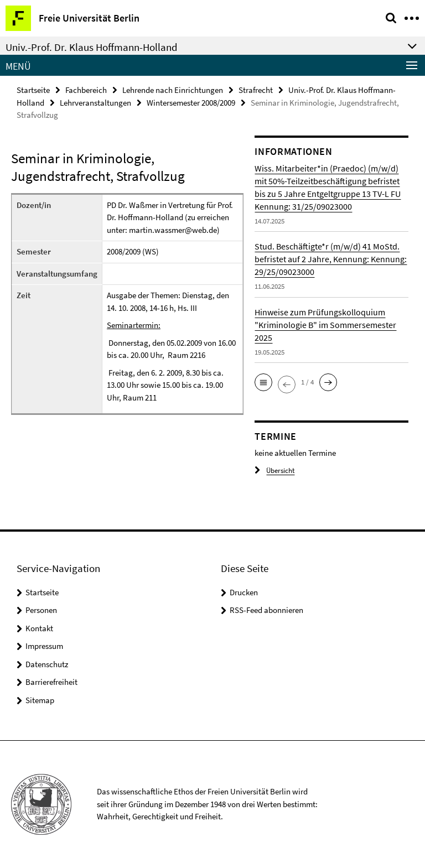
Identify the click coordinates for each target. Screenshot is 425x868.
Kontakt (39, 628)
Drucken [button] (244, 592)
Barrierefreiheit (51, 682)
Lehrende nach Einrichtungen (173, 90)
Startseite (33, 90)
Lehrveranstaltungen (95, 103)
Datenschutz (47, 664)
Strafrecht (256, 90)
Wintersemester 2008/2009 (191, 103)
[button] (263, 382)
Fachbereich (86, 90)
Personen (41, 610)
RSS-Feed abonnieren (266, 610)
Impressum (44, 646)
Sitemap (40, 700)
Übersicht (274, 471)
